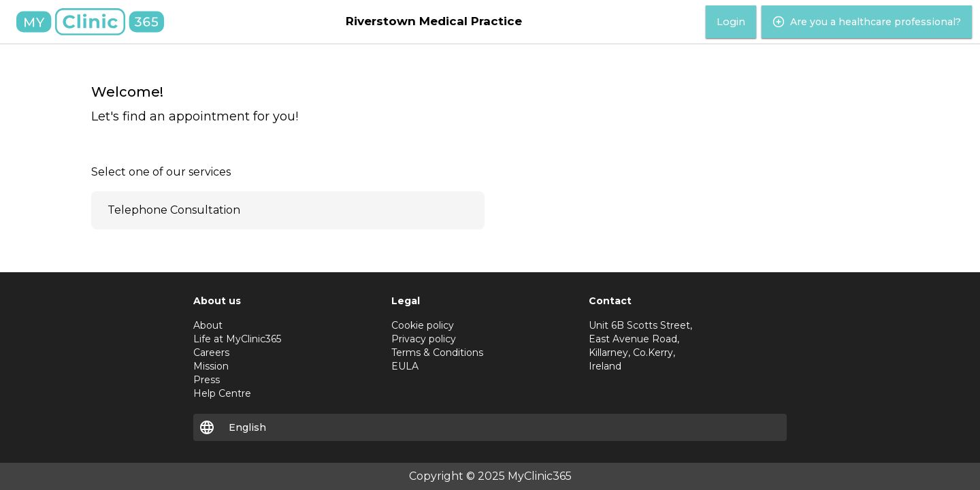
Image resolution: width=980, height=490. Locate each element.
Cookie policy (423, 325)
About (208, 325)
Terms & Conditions (437, 353)
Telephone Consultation (174, 210)
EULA (405, 366)
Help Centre (222, 393)
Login (731, 22)
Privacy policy (424, 339)
